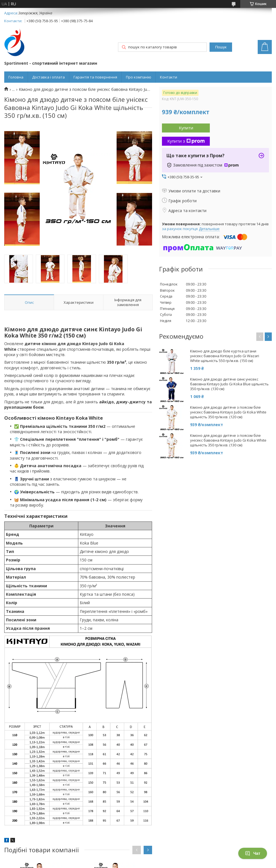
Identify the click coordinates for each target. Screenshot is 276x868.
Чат (253, 853)
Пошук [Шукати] (221, 47)
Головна (16, 77)
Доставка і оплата (48, 77)
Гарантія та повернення (95, 77)
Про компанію (139, 77)
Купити (186, 128)
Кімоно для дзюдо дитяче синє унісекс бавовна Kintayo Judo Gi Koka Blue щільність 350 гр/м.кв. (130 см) (229, 384)
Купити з (186, 141)
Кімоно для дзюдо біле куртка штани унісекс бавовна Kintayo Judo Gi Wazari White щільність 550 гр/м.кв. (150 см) (225, 356)
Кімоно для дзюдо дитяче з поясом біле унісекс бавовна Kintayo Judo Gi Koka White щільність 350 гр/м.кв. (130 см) (228, 440)
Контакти (169, 77)
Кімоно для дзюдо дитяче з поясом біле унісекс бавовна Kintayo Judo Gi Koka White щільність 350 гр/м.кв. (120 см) (228, 412)
